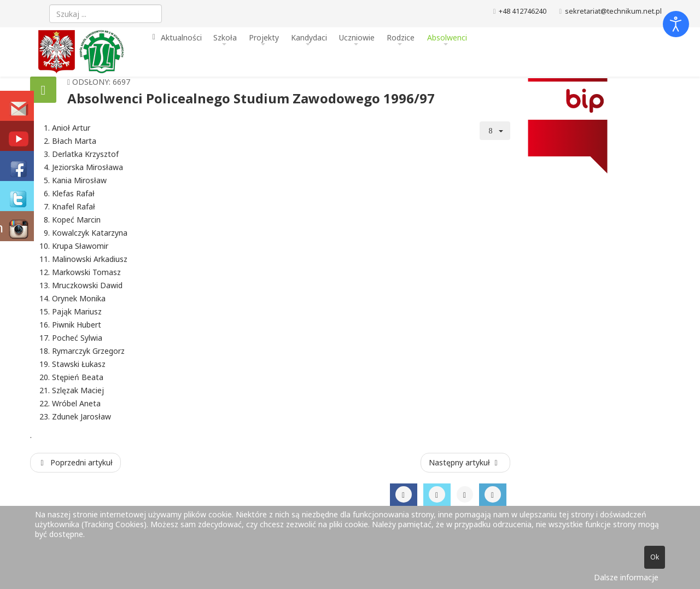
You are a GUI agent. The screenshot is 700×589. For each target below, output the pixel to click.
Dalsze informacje (626, 577)
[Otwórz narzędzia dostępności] (676, 24)
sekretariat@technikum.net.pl (613, 11)
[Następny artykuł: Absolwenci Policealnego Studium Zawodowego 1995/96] (465, 463)
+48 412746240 (523, 11)
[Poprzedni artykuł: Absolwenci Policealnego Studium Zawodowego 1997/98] (75, 463)
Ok (655, 557)
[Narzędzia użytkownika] (495, 131)
